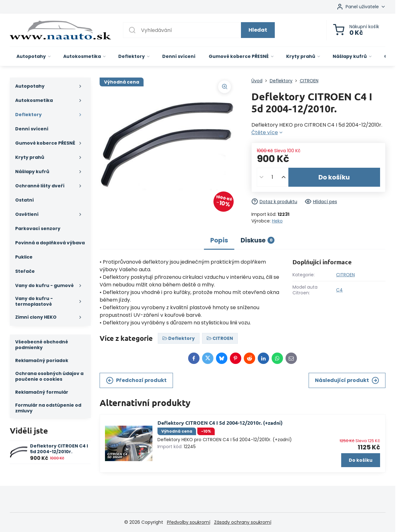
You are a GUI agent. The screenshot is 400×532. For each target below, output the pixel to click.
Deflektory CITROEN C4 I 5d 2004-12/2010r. (59, 449)
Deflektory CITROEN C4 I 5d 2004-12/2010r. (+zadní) (220, 423)
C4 (339, 290)
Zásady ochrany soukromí (243, 522)
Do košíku (334, 177)
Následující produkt (347, 380)
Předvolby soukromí (189, 522)
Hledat (258, 30)
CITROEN (345, 275)
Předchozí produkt (136, 380)
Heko (277, 221)
